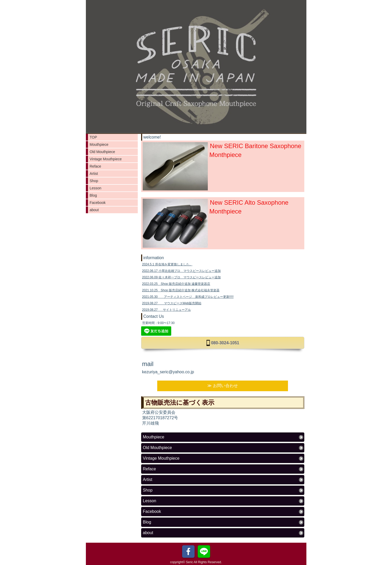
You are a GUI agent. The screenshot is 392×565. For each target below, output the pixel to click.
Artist (94, 174)
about (94, 210)
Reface (95, 166)
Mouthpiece (99, 144)
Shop (94, 181)
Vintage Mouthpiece (106, 159)
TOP (94, 137)
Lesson (96, 188)
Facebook (98, 203)
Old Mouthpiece (102, 152)
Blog (93, 195)
